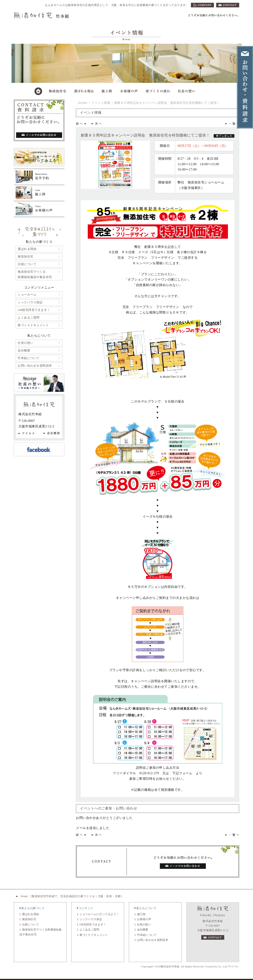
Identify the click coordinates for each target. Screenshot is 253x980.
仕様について (27, 264)
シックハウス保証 (30, 302)
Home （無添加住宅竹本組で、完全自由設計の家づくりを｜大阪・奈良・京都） (72, 896)
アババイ (233, 966)
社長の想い (26, 343)
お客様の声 (144, 919)
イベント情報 (101, 103)
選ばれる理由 (27, 249)
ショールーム (27, 294)
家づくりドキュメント (33, 325)
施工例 (141, 914)
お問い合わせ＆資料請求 (35, 366)
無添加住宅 (26, 257)
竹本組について (29, 358)
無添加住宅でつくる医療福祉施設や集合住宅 (35, 274)
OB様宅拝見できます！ (34, 310)
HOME (83, 103)
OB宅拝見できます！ (93, 925)
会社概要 (24, 350)
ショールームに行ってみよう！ (99, 914)
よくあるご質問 (29, 317)
